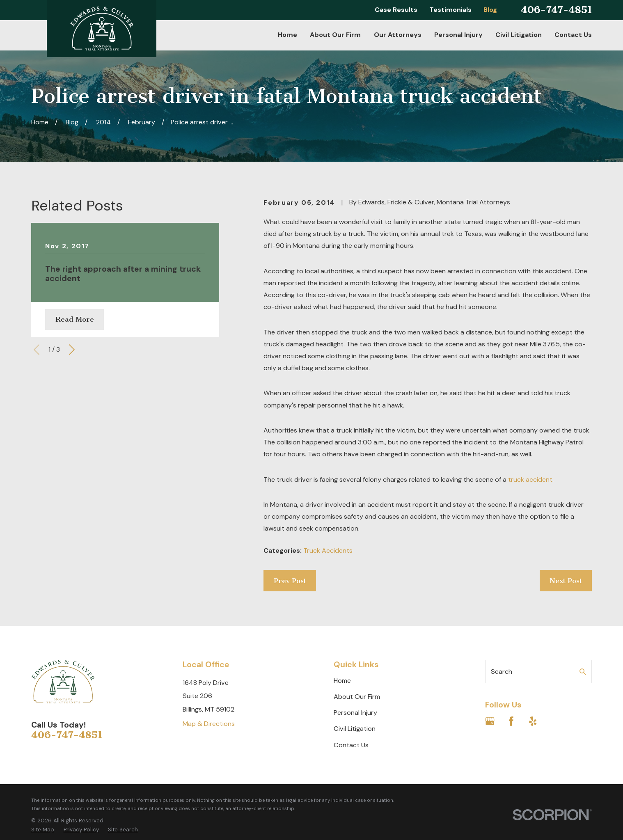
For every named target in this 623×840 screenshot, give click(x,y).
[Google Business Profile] (490, 721)
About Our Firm (357, 697)
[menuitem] (43, 830)
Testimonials (450, 10)
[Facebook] (511, 721)
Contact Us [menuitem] (573, 35)
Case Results (396, 10)
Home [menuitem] (287, 35)
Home (342, 681)
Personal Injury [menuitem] (458, 35)
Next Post (566, 581)
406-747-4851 (556, 10)
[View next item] (72, 350)
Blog (490, 10)
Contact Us (351, 745)
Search (502, 672)
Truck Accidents (328, 550)
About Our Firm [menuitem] (335, 35)
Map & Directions (209, 724)
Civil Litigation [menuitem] (519, 35)
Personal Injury (355, 713)
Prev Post (290, 581)
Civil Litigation (355, 729)
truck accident (530, 480)
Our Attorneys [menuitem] (398, 35)
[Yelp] (533, 721)
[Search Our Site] (583, 672)
